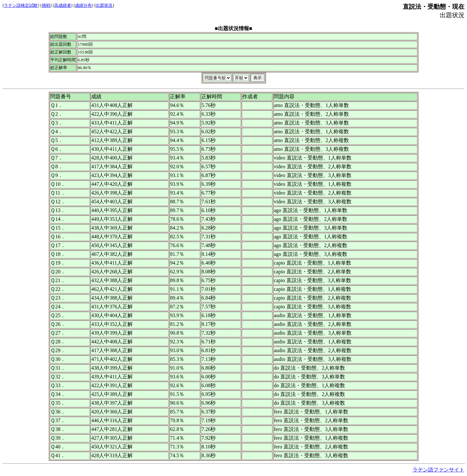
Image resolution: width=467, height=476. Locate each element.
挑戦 (46, 5)
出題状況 (104, 5)
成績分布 (83, 5)
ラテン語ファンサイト (438, 470)
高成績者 (63, 5)
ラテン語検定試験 (21, 5)
